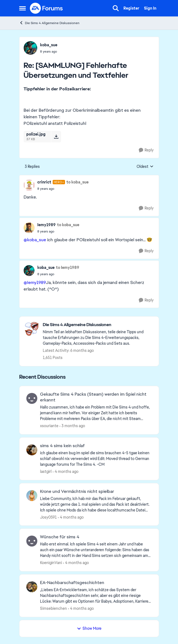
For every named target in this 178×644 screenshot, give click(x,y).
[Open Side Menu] (22, 8)
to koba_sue (77, 182)
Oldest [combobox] (145, 167)
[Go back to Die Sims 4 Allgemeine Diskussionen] (98, 325)
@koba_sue (35, 240)
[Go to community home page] (47, 8)
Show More (89, 628)
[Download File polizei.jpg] (56, 137)
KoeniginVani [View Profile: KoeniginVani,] (51, 563)
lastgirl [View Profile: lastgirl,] (46, 472)
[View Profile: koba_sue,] (30, 48)
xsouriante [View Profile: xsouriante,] (49, 426)
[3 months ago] (72, 426)
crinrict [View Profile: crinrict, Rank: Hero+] (44, 182)
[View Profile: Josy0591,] (32, 496)
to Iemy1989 (68, 268)
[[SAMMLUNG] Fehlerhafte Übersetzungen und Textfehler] (49, 51)
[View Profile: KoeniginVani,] (32, 541)
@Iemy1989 (35, 282)
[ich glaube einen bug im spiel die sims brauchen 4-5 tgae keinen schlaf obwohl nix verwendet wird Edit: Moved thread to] (96, 459)
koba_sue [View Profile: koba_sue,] (49, 45)
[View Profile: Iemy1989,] (29, 228)
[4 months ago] (66, 472)
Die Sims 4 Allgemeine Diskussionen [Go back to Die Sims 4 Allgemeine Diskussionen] (49, 23)
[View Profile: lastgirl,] (32, 450)
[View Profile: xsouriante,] (32, 398)
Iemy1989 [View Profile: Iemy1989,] (46, 225)
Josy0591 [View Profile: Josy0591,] (48, 517)
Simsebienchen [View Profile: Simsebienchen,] (53, 608)
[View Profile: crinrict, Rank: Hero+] (29, 185)
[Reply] (146, 150)
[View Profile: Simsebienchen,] (32, 587)
